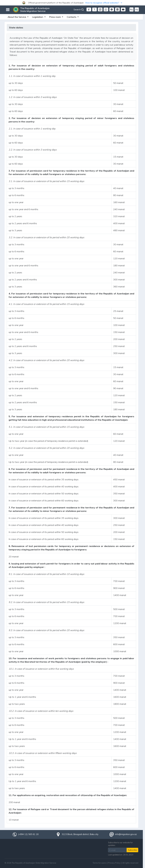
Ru (131, 9)
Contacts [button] (72, 17)
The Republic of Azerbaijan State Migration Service (35, 10)
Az (137, 9)
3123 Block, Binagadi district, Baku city (80, 834)
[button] (72, 3)
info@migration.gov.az (126, 834)
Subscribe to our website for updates (120, 844)
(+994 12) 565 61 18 (28, 834)
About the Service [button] (17, 17)
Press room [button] (55, 17)
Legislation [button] (38, 17)
